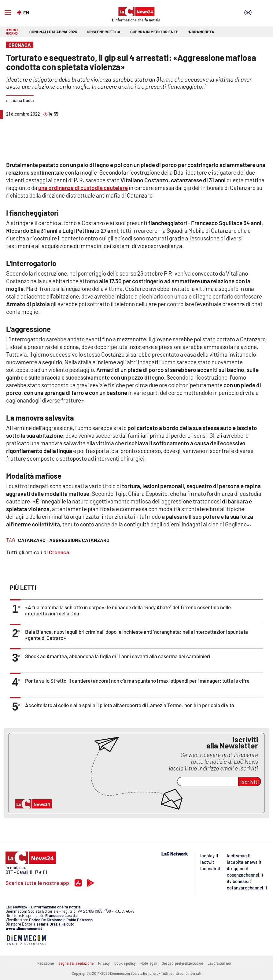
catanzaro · (33, 540)
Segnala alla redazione (76, 963)
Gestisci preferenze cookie (182, 963)
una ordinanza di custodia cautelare (83, 188)
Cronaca (59, 552)
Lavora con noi (219, 963)
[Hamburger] (8, 13)
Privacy (104, 963)
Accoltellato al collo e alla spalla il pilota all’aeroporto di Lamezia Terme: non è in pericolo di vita (130, 705)
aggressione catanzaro (79, 540)
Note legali (149, 963)
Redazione (46, 963)
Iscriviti (250, 781)
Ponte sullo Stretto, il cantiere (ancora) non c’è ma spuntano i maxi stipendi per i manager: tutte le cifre (137, 681)
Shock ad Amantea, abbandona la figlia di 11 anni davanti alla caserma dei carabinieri (118, 656)
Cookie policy (125, 963)
